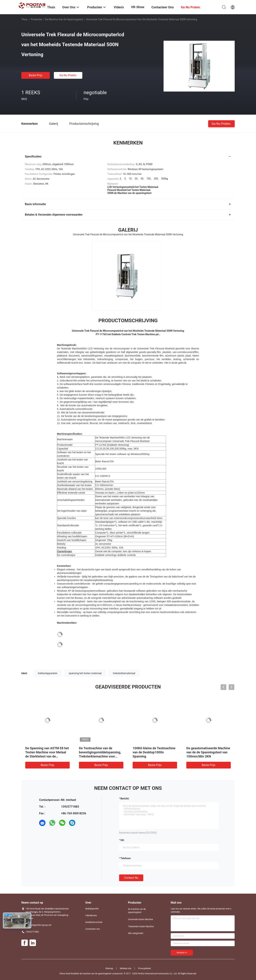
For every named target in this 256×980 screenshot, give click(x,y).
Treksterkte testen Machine (141, 927)
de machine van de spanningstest (64, 19)
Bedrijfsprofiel (92, 909)
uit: (122, 840)
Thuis (24, 19)
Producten (37, 19)
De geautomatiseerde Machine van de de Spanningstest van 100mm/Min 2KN (208, 752)
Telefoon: (126, 858)
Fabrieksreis (91, 915)
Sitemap (109, 968)
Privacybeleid (144, 968)
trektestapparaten (48, 673)
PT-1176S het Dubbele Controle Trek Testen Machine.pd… (128, 334)
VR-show (138, 7)
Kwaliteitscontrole (94, 922)
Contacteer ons (93, 929)
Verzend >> (182, 953)
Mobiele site (126, 968)
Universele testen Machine (140, 919)
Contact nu (131, 878)
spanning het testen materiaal (85, 673)
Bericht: (125, 799)
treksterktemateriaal (124, 673)
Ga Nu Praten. (68, 75)
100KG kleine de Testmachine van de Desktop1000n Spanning (154, 752)
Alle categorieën (136, 933)
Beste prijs (36, 75)
